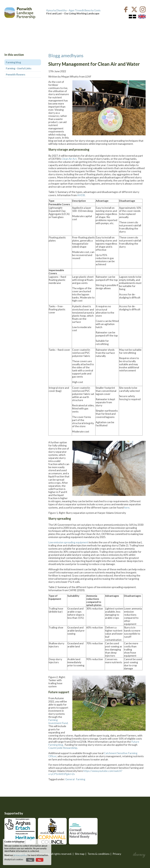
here (127, 508)
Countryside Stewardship (63, 748)
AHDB (81, 195)
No (40, 860)
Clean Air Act (69, 159)
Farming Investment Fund (58, 721)
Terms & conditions (99, 854)
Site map (80, 854)
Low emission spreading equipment (68, 542)
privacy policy (20, 855)
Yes (30, 860)
